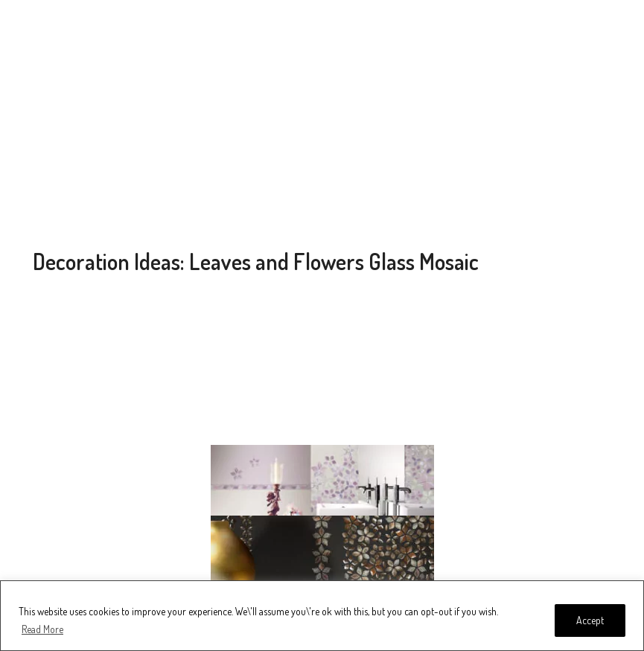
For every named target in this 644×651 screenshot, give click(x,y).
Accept (590, 620)
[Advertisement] (322, 126)
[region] (322, 616)
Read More (42, 629)
